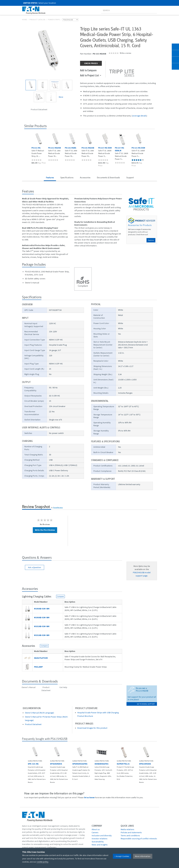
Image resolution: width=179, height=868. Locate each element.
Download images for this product (92, 728)
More (61, 97)
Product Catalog (37, 20)
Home (25, 20)
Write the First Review (45, 530)
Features (50, 177)
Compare (60, 596)
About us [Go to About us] (96, 829)
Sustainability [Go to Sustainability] (98, 842)
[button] (27, 148)
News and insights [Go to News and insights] (100, 845)
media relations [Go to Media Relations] (127, 829)
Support (130, 177)
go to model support (146, 704)
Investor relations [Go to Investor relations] (100, 839)
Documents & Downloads (108, 177)
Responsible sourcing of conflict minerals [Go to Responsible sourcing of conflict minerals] (139, 839)
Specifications (67, 177)
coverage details (139, 116)
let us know (89, 797)
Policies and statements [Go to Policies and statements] (131, 832)
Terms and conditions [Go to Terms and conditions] (130, 835)
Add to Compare (88, 70)
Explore (151, 240)
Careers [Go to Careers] (95, 832)
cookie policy (43, 862)
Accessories (85, 177)
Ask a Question (35, 567)
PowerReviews (58, 507)
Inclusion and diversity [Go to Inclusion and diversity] (102, 835)
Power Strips (54, 20)
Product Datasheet (33, 724)
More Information (143, 856)
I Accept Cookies (122, 856)
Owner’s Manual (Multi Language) (39, 713)
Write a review (125, 53)
